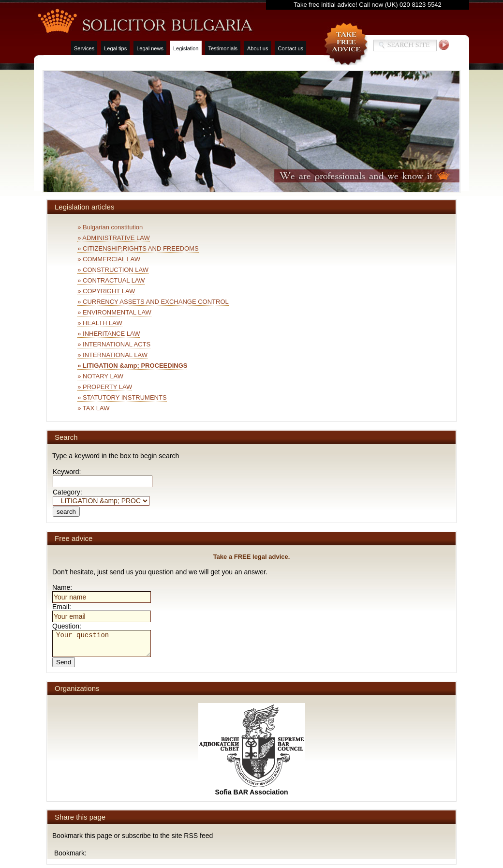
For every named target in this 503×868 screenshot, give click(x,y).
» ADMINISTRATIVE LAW (114, 238)
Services (84, 48)
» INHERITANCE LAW (109, 334)
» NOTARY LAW (100, 376)
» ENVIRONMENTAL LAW (114, 312)
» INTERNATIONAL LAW (112, 355)
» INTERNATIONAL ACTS (114, 344)
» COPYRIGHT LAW (106, 291)
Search (66, 437)
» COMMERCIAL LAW (109, 259)
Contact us (290, 48)
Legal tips (115, 48)
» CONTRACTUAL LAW (111, 280)
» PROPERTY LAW (105, 387)
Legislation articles (84, 207)
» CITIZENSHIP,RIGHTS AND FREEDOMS (138, 248)
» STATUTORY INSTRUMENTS (122, 397)
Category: (101, 496)
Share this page (80, 817)
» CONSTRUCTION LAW (113, 270)
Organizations (77, 688)
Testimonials (223, 48)
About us (258, 48)
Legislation (186, 48)
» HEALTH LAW (100, 323)
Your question (102, 644)
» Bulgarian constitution (110, 227)
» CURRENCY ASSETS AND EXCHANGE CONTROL (153, 302)
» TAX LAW (93, 408)
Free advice (74, 538)
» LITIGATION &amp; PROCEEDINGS (132, 366)
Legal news (150, 48)
